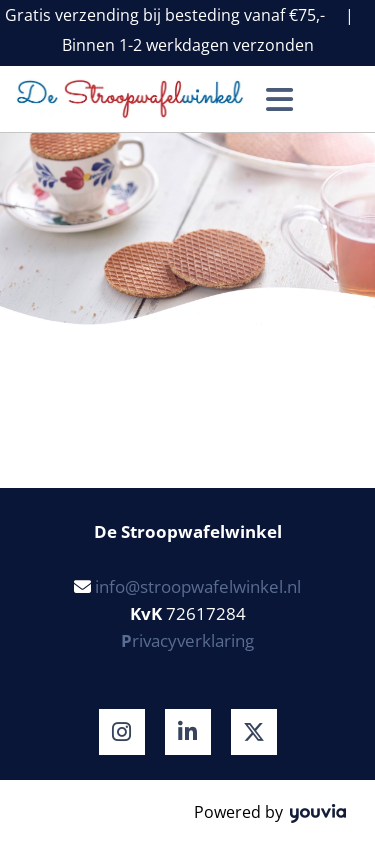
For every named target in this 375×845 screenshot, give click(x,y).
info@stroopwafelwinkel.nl (198, 586)
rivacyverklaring (187, 640)
